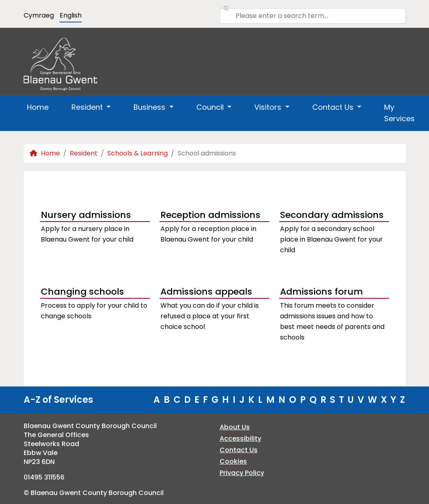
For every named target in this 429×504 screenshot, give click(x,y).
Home (38, 107)
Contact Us (239, 450)
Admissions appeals (206, 292)
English (71, 15)
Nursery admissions (86, 215)
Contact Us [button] (334, 107)
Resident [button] (88, 107)
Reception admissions (210, 215)
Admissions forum (321, 292)
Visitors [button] (269, 107)
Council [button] (211, 107)
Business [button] (150, 107)
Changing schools (82, 292)
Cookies (233, 461)
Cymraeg (39, 15)
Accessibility (240, 439)
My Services (399, 113)
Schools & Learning (138, 153)
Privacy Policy (242, 473)
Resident (84, 153)
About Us (235, 427)
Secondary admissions (332, 215)
